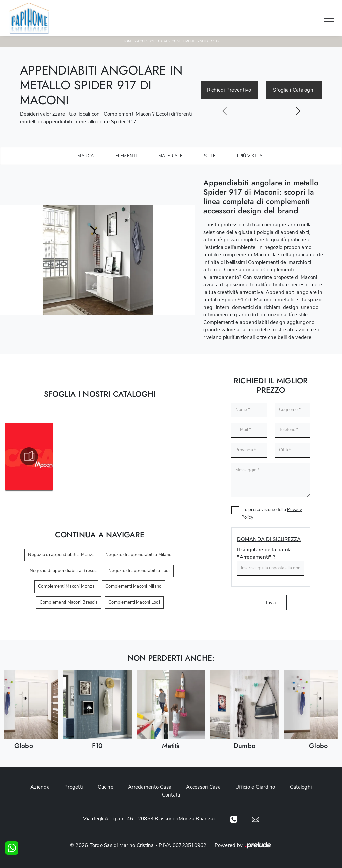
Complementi (184, 41)
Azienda (40, 787)
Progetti (74, 787)
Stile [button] (210, 156)
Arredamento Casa (150, 787)
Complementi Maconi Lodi (134, 602)
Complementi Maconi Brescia (69, 602)
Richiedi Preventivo (229, 90)
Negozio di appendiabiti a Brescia (64, 571)
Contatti (171, 795)
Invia (271, 603)
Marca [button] (85, 156)
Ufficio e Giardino (255, 787)
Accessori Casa (152, 41)
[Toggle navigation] (329, 18)
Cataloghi (301, 787)
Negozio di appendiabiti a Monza (61, 555)
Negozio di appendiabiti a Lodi (139, 571)
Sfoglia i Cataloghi (294, 90)
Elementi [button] (126, 156)
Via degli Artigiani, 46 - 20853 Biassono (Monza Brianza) (149, 819)
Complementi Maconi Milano (133, 586)
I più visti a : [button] (251, 156)
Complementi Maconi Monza (66, 586)
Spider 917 (210, 41)
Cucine (105, 787)
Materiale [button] (170, 156)
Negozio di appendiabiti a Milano (138, 555)
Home (128, 41)
